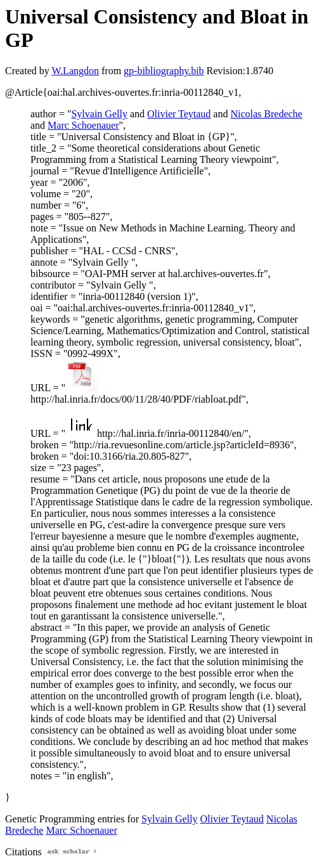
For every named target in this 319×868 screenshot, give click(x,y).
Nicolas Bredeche (266, 114)
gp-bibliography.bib (164, 71)
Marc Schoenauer (83, 125)
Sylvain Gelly (99, 114)
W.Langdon (75, 71)
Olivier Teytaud (179, 114)
